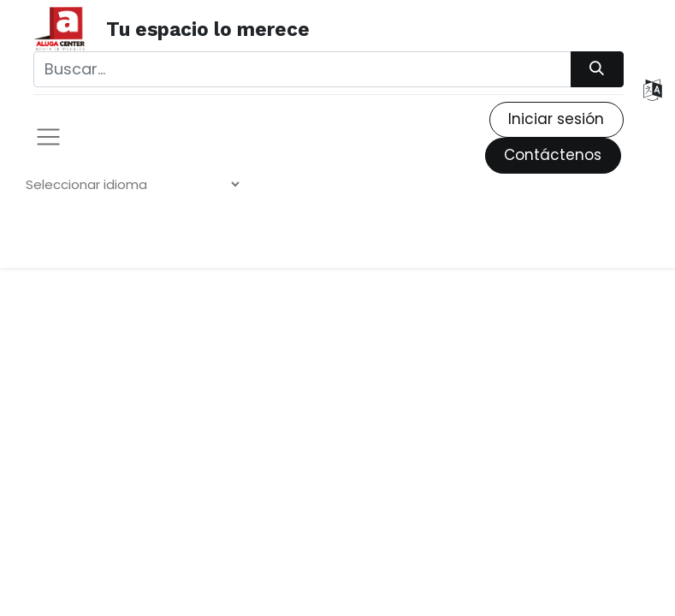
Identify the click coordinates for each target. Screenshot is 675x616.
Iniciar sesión (556, 119)
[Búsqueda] (597, 69)
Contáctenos (553, 155)
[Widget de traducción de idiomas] (132, 184)
